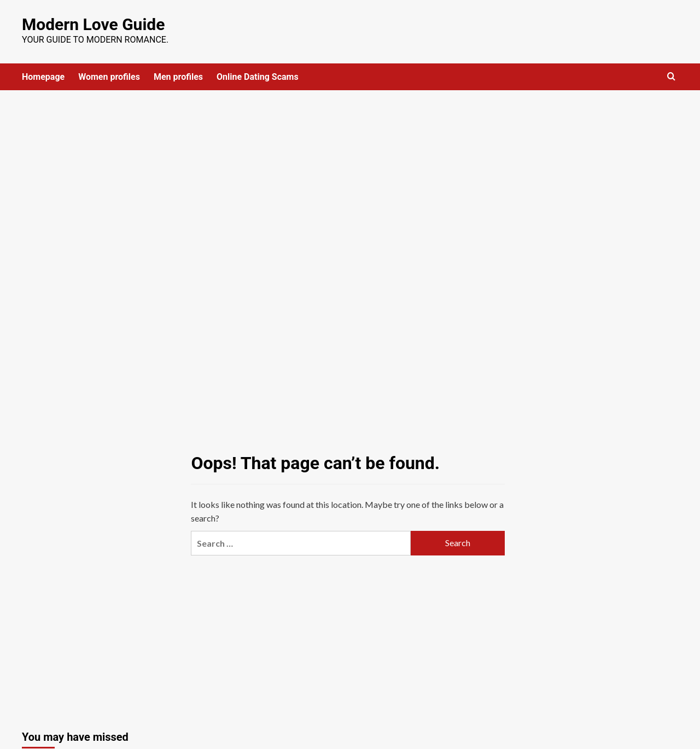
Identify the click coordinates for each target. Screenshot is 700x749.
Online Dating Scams (258, 77)
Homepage (43, 77)
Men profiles (178, 77)
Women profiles (109, 77)
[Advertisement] (350, 172)
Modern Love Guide (93, 24)
